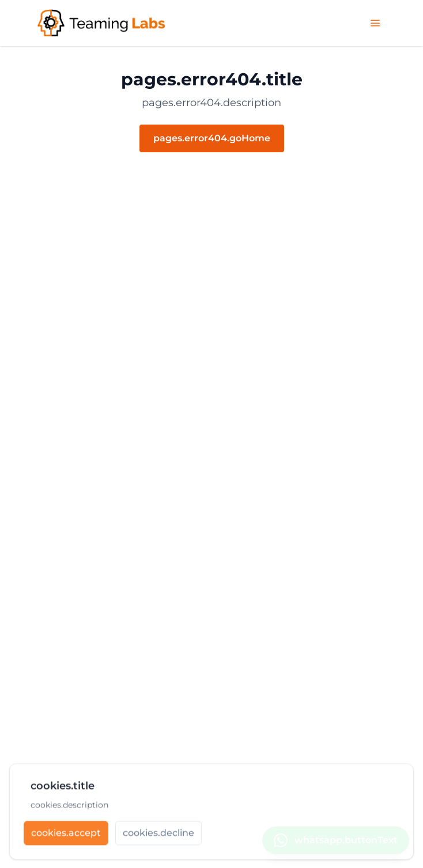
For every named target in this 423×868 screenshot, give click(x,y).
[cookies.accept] (66, 835)
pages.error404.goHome (212, 138)
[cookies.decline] (158, 835)
